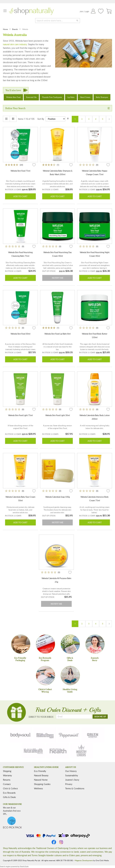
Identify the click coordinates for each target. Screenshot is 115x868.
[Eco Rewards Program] (45, 644)
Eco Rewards (9, 793)
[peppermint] (69, 735)
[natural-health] (33, 751)
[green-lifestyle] (93, 735)
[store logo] (31, 11)
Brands (15, 29)
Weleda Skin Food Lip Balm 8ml (57, 334)
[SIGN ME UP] (100, 717)
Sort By (41, 119)
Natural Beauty (41, 775)
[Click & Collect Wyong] (45, 676)
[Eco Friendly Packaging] (21, 644)
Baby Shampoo (102, 97)
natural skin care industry (15, 44)
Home (6, 29)
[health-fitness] (45, 735)
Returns (7, 780)
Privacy (69, 784)
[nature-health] (58, 751)
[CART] (109, 11)
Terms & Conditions (75, 788)
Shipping (7, 771)
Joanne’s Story (72, 780)
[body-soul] (21, 735)
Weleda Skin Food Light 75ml (20, 415)
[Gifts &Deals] (70, 644)
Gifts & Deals (9, 797)
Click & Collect (10, 788)
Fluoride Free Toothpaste (52, 97)
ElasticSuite (24, 867)
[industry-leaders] (82, 751)
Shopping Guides (42, 784)
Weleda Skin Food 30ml (20, 334)
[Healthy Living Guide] (70, 676)
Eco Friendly (40, 771)
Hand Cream (85, 97)
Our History (71, 771)
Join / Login (84, 12)
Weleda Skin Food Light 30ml (58, 415)
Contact (7, 784)
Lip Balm (71, 97)
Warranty (7, 775)
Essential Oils (31, 97)
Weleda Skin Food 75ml (20, 171)
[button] (34, 165)
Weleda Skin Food (13, 97)
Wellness (38, 788)
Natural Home (41, 780)
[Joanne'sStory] (95, 644)
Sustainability (72, 775)
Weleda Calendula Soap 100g (58, 497)
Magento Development (84, 860)
